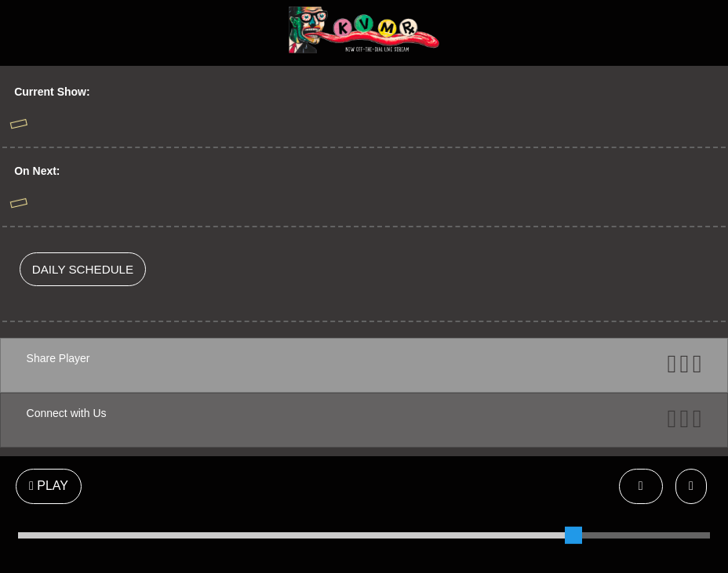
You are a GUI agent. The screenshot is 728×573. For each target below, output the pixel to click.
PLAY (49, 486)
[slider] (573, 535)
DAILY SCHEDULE (83, 269)
